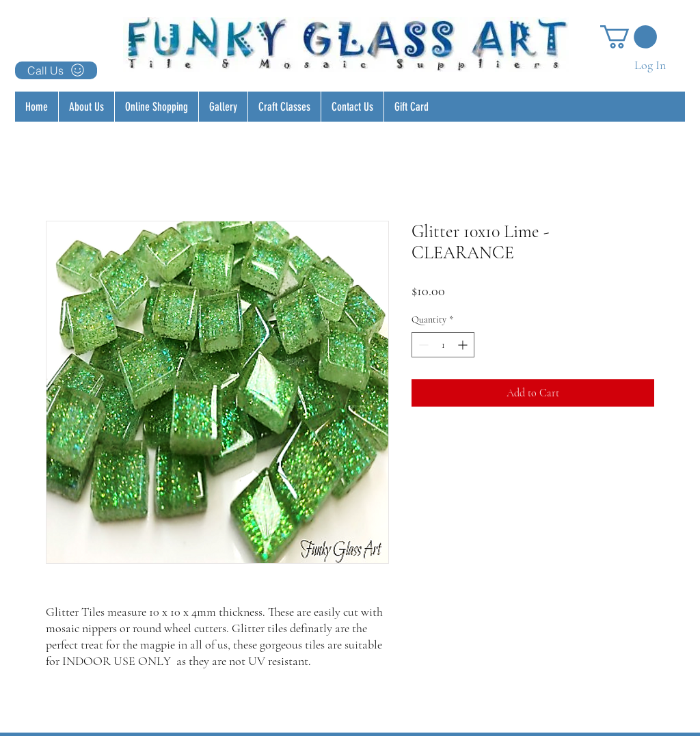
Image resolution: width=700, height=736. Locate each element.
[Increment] (464, 345)
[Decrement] (422, 345)
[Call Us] (56, 70)
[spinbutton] (443, 345)
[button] (629, 37)
